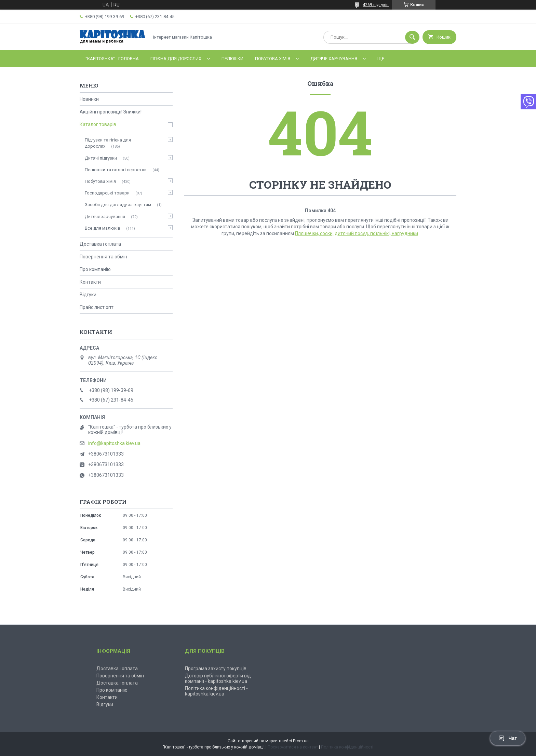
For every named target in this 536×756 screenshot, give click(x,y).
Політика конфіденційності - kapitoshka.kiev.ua (216, 691)
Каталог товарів (98, 124)
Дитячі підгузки (101, 158)
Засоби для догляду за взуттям (118, 205)
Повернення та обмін (103, 257)
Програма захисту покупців (216, 669)
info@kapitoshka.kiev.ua (114, 443)
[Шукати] (412, 37)
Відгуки (88, 295)
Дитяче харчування (334, 59)
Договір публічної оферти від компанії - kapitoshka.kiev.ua (218, 678)
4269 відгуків (376, 5)
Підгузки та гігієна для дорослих (108, 143)
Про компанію (95, 269)
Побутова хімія (273, 59)
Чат (508, 738)
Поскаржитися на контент (293, 747)
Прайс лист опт (97, 307)
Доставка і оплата (100, 244)
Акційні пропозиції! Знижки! (111, 112)
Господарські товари (107, 193)
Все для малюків (103, 228)
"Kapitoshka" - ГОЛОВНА (112, 59)
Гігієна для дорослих (176, 59)
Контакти (90, 282)
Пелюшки (232, 59)
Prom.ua (301, 741)
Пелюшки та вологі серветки (116, 170)
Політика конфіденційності (347, 747)
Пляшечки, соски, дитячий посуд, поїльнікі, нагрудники (357, 233)
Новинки (89, 99)
